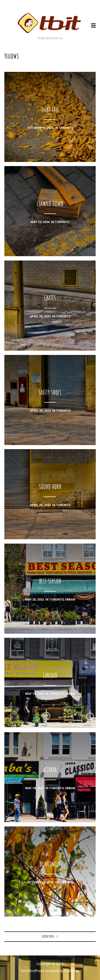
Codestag (71, 971)
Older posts (48, 936)
